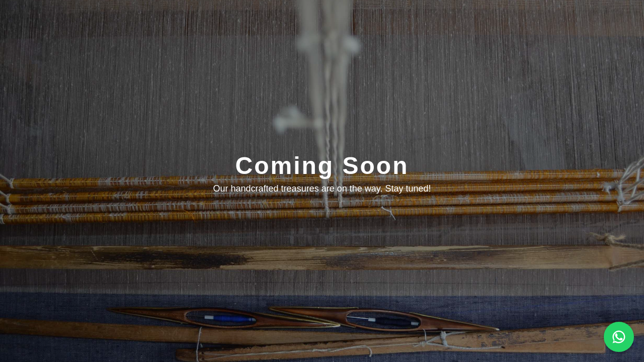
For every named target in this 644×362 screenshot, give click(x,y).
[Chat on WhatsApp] (619, 337)
